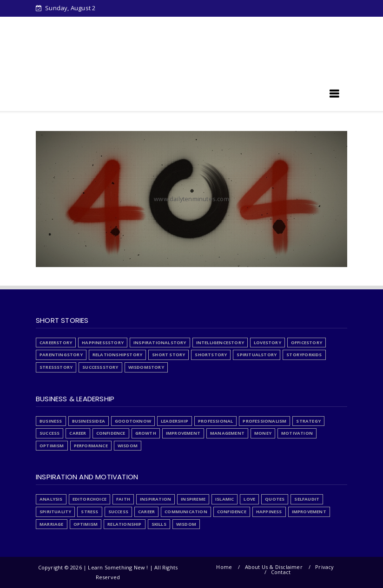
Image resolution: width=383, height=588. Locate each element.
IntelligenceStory (220, 343)
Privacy (324, 567)
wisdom (128, 446)
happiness (269, 512)
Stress (191, 24)
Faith (123, 499)
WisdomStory (146, 367)
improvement (183, 433)
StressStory (56, 367)
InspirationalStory (160, 343)
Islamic (225, 499)
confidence (111, 433)
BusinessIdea (89, 421)
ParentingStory (61, 355)
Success (50, 433)
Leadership (175, 421)
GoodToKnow (133, 421)
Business (51, 421)
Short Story (168, 355)
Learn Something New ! (91, 97)
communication (186, 512)
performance (91, 446)
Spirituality (55, 512)
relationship (124, 524)
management (227, 433)
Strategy (308, 421)
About (157, 24)
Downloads (102, 24)
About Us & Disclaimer (274, 567)
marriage (52, 524)
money (263, 433)
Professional (215, 421)
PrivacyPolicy (235, 24)
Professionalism (264, 421)
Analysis (51, 499)
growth (146, 433)
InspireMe (193, 499)
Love (249, 499)
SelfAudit (307, 499)
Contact (281, 572)
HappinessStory (103, 343)
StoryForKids (304, 355)
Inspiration (155, 499)
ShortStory (211, 355)
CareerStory (56, 343)
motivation (297, 433)
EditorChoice (89, 499)
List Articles (286, 24)
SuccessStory (100, 367)
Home (60, 24)
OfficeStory (307, 343)
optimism (52, 446)
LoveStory (267, 343)
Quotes (275, 499)
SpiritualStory (257, 355)
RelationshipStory (117, 355)
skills (159, 524)
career (78, 433)
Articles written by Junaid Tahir (95, 40)
